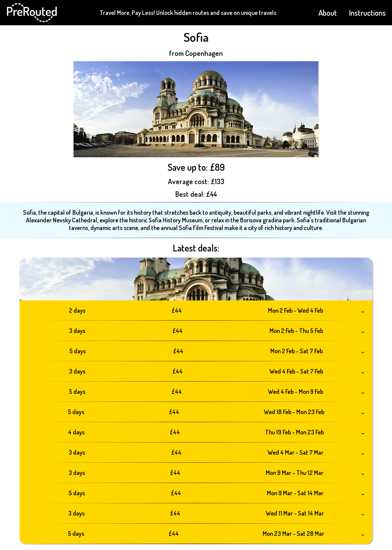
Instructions (367, 13)
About (328, 13)
